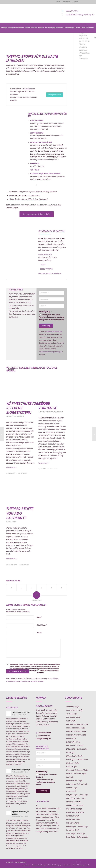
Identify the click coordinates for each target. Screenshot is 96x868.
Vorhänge (20, 417)
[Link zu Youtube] (88, 862)
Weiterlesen (12, 468)
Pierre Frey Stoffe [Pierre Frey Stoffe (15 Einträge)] (73, 819)
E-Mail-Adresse (42, 625)
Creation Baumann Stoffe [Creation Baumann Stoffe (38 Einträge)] (76, 735)
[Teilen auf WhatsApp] (32, 588)
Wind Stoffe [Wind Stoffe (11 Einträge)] (71, 837)
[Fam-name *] (52, 299)
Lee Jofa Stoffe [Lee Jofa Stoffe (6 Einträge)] (72, 795)
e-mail (43, 265)
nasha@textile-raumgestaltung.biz (80, 15)
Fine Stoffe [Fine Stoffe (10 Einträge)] (70, 760)
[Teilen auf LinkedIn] (52, 588)
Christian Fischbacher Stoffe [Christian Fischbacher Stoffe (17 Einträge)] (77, 724)
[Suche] (95, 38)
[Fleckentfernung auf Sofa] (2, 434)
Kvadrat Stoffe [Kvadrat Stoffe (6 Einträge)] (72, 788)
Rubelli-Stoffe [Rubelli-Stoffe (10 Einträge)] (83, 827)
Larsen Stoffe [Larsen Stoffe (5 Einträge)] (71, 791)
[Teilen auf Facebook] (11, 588)
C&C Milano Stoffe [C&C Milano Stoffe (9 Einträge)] (73, 717)
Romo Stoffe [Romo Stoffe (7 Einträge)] (71, 827)
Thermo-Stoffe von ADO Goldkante (20, 514)
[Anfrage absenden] (55, 95)
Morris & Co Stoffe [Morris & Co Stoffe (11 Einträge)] (73, 802)
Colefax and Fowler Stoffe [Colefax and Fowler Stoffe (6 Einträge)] (76, 731)
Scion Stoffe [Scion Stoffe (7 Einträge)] (71, 834)
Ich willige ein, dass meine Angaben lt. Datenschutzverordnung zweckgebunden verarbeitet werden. (51, 317)
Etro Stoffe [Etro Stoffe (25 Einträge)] (70, 753)
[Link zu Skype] (84, 862)
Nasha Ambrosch (45, 254)
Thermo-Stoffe (11, 417)
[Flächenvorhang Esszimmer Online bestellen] (94, 434)
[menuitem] (4, 28)
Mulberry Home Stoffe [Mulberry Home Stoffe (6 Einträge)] (75, 805)
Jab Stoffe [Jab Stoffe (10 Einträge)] (70, 777)
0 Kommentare (23, 473)
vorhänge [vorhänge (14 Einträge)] (81, 834)
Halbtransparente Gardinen (21, 712)
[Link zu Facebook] (73, 862)
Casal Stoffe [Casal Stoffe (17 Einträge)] (71, 721)
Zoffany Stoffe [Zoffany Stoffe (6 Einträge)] (82, 837)
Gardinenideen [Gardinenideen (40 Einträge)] (82, 760)
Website (39, 633)
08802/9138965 (72, 11)
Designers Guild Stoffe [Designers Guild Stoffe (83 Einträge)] (75, 746)
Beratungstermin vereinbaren (50, 273)
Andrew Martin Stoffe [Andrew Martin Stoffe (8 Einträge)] (75, 710)
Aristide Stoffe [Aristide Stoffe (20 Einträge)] (72, 714)
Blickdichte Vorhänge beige (21, 770)
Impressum (66, 2)
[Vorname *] (52, 293)
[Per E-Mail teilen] (62, 588)
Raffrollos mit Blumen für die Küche (84, 38)
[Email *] (52, 306)
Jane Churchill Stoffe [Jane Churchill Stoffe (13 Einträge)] (74, 781)
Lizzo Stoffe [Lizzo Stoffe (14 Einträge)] (84, 795)
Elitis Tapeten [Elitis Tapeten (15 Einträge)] (82, 749)
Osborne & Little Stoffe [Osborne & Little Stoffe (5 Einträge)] (75, 812)
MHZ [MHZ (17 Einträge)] (84, 798)
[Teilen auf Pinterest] (42, 588)
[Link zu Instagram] (77, 862)
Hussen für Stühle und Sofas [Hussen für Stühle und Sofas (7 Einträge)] (77, 770)
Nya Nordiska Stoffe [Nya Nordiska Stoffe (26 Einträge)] (74, 809)
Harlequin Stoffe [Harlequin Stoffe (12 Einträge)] (73, 763)
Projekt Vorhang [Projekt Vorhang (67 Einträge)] (73, 823)
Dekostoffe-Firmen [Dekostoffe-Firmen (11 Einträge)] (73, 742)
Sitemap (75, 2)
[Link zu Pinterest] (80, 862)
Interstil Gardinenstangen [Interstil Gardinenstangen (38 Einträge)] (76, 774)
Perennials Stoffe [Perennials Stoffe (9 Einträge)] (73, 816)
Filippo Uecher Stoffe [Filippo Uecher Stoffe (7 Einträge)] (74, 756)
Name (39, 617)
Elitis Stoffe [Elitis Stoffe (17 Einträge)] (71, 749)
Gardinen (28, 89)
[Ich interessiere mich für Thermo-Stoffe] (37, 214)
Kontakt (58, 2)
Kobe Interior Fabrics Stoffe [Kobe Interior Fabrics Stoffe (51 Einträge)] (77, 784)
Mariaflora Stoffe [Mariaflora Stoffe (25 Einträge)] (73, 798)
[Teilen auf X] (21, 588)
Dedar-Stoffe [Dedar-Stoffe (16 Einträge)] (71, 739)
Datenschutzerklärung (54, 332)
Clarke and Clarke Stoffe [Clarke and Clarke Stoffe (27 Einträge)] (76, 728)
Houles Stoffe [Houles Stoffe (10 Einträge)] (71, 767)
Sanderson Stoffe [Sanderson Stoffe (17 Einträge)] (73, 830)
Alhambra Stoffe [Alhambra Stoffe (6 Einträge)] (73, 707)
